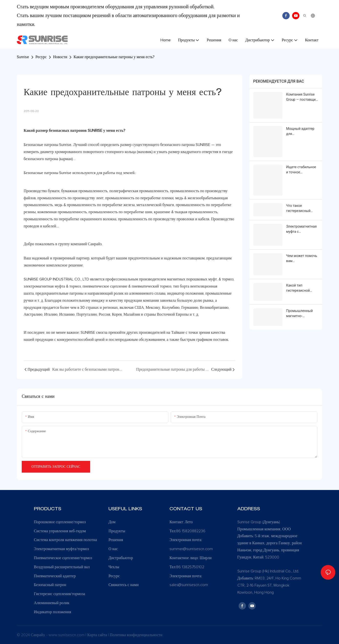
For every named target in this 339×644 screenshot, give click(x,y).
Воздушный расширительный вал (62, 567)
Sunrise (23, 57)
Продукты (117, 531)
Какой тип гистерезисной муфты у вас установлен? (298, 288)
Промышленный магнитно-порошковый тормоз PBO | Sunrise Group (300, 313)
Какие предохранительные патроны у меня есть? (114, 57)
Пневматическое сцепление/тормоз (63, 558)
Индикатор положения (53, 612)
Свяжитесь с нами (123, 585)
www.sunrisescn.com (67, 635)
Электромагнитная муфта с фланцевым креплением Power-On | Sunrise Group (302, 229)
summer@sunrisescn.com (192, 549)
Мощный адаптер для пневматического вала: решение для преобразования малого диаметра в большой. (302, 131)
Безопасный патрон (50, 585)
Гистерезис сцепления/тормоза (60, 594)
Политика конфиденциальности (136, 635)
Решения (116, 540)
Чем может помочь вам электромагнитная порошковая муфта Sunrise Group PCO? (302, 258)
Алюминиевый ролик (52, 603)
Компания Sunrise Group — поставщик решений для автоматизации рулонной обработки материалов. (302, 97)
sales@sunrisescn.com (189, 585)
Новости (60, 57)
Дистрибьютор (121, 558)
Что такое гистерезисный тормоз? (298, 208)
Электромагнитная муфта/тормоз (61, 549)
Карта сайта (98, 635)
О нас (113, 549)
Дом (112, 522)
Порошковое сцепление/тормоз (60, 522)
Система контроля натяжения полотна (65, 540)
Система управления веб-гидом (60, 531)
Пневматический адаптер (55, 576)
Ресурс (41, 57)
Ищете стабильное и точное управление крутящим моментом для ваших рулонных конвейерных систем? (301, 170)
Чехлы (114, 567)
